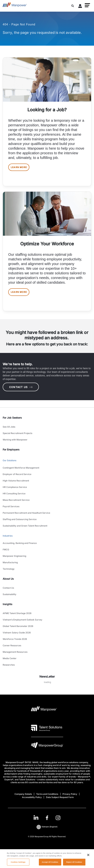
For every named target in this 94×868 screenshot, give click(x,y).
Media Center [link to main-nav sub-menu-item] (10, 658)
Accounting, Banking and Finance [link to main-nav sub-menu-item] (20, 543)
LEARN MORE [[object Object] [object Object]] (19, 167)
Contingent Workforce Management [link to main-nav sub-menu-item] (21, 468)
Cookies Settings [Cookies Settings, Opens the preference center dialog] (18, 864)
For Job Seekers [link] (12, 418)
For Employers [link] (11, 449)
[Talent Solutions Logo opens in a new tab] (47, 728)
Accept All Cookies (50, 864)
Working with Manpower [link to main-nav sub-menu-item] (15, 440)
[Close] (88, 857)
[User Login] (80, 7)
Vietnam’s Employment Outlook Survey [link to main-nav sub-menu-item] (22, 620)
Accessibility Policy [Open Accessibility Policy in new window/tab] (32, 797)
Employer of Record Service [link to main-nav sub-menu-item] (17, 474)
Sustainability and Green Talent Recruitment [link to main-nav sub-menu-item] (25, 526)
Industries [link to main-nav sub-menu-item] (8, 536)
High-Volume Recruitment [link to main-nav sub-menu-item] (16, 481)
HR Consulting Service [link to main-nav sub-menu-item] (14, 494)
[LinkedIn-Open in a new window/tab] (36, 817)
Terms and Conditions (47, 794)
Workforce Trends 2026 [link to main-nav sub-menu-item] (15, 639)
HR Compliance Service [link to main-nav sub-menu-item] (15, 487)
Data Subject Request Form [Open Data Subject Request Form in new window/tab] (60, 797)
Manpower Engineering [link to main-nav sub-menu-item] (14, 556)
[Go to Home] (15, 6)
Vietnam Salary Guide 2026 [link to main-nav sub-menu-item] (17, 633)
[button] (87, 5)
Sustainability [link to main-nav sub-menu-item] (9, 594)
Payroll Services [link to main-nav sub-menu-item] (11, 506)
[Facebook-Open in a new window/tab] (47, 818)
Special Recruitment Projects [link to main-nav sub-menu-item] (17, 433)
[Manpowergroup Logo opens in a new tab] (47, 746)
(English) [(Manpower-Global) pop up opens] (47, 827)
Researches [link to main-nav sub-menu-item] (9, 665)
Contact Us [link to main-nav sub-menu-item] (8, 588)
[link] (47, 818)
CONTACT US (21, 387)
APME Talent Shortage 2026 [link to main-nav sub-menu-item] (17, 613)
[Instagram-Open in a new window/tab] (58, 818)
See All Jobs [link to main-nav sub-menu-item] (9, 427)
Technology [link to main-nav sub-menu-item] (9, 569)
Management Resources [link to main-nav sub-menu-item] (15, 652)
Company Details (23, 794)
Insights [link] (8, 604)
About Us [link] (8, 579)
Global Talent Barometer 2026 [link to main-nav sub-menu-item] (18, 626)
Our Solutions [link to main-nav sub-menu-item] (9, 460)
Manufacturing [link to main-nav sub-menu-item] (10, 562)
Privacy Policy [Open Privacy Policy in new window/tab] (70, 794)
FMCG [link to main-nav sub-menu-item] (6, 550)
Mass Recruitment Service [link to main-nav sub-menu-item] (16, 500)
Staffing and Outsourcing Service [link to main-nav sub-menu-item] (20, 519)
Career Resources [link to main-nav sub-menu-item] (12, 645)
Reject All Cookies (74, 864)
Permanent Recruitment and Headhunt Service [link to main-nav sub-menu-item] (26, 513)
